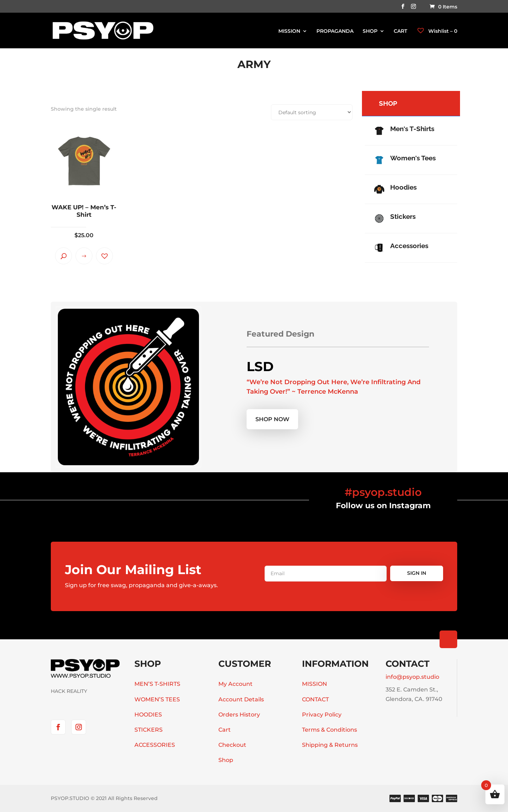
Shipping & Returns (330, 745)
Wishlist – (437, 31)
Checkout (232, 745)
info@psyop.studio (412, 677)
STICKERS (149, 730)
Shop (226, 760)
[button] (104, 256)
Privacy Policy (322, 715)
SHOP (370, 31)
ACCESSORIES (155, 745)
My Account (235, 684)
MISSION (289, 31)
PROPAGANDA (335, 31)
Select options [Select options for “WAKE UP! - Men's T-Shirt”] (84, 256)
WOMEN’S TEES (157, 699)
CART (400, 31)
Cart (225, 730)
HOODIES (148, 715)
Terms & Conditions (329, 730)
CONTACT (315, 699)
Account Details (241, 699)
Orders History (239, 715)
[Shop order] (312, 112)
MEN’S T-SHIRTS (157, 684)
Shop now (272, 419)
